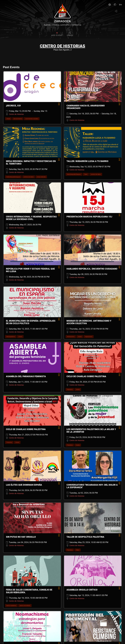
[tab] (57, 34)
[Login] (116, 11)
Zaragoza (62, 21)
